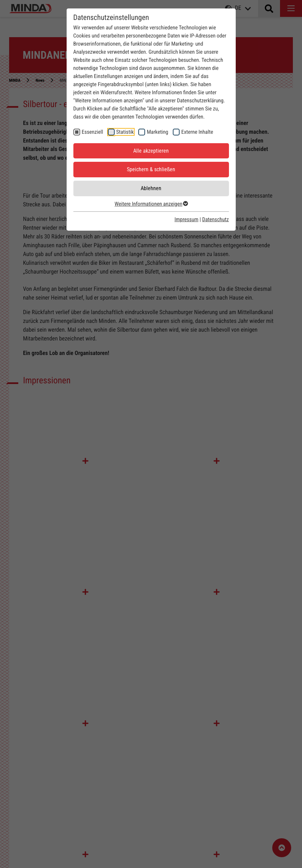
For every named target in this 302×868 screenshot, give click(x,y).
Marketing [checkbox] (157, 132)
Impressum (187, 219)
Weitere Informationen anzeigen (151, 204)
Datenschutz (216, 219)
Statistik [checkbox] (125, 132)
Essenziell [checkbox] (92, 132)
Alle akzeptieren (151, 151)
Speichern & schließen (151, 169)
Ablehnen (151, 188)
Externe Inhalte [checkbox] (197, 132)
